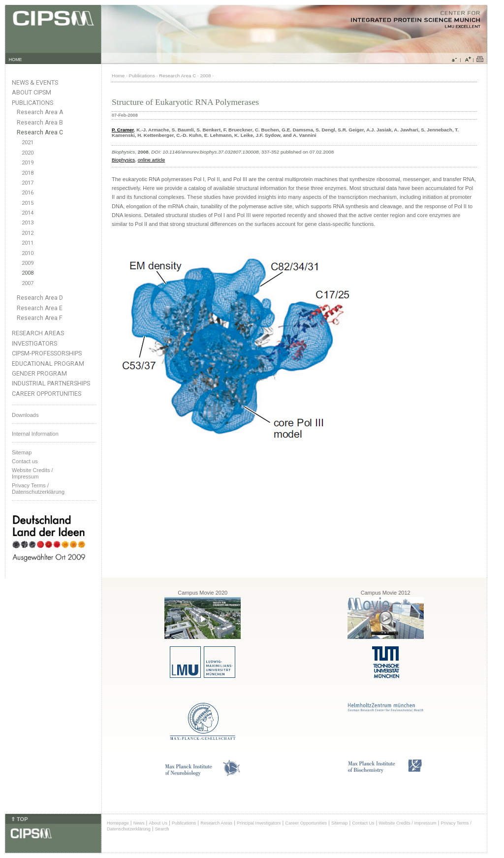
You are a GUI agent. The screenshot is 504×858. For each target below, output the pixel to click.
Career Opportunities (47, 394)
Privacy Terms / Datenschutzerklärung (38, 489)
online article (151, 160)
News (139, 823)
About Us (158, 823)
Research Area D (40, 298)
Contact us (25, 461)
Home (118, 76)
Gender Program (39, 373)
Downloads (25, 415)
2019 (28, 163)
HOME (16, 60)
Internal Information (35, 434)
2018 (28, 173)
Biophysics (123, 160)
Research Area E (40, 308)
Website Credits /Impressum (32, 473)
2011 (28, 243)
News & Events (35, 82)
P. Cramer (123, 130)
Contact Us (363, 823)
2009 (28, 263)
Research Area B (40, 123)
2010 (28, 253)
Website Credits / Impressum (408, 823)
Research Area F (40, 318)
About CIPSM (31, 92)
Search (162, 829)
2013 (28, 223)
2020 (28, 153)
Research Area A (40, 112)
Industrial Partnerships (51, 383)
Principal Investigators (259, 823)
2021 (28, 143)
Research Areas (38, 333)
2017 (28, 183)
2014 (28, 213)
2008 (28, 273)
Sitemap (22, 452)
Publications (32, 103)
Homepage (118, 823)
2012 (28, 233)
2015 (28, 203)
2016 (28, 193)
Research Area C (40, 132)
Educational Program (48, 364)
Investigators (34, 343)
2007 (28, 283)
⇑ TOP (19, 819)
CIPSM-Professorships (47, 353)
